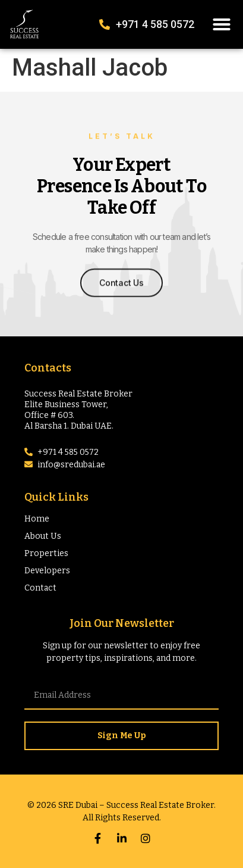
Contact (40, 588)
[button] (222, 24)
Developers (47, 571)
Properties (46, 553)
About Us (43, 536)
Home (37, 519)
